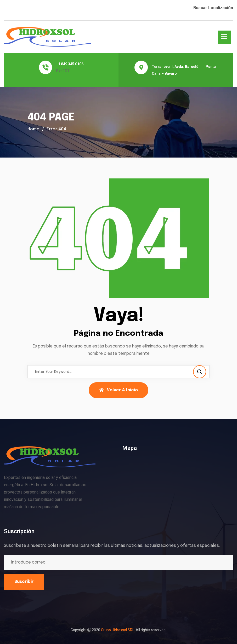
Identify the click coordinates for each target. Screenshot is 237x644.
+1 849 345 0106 (70, 64)
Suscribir (24, 582)
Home (34, 129)
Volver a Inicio (118, 390)
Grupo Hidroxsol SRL (118, 630)
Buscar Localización (213, 8)
